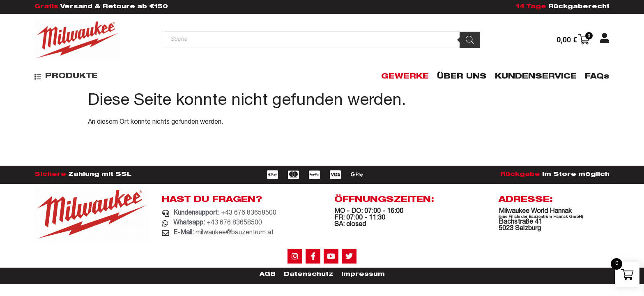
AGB (268, 275)
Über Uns (462, 77)
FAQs (597, 77)
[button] (66, 77)
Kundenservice (536, 77)
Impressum (363, 275)
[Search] (470, 40)
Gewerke (405, 77)
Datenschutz (308, 275)
